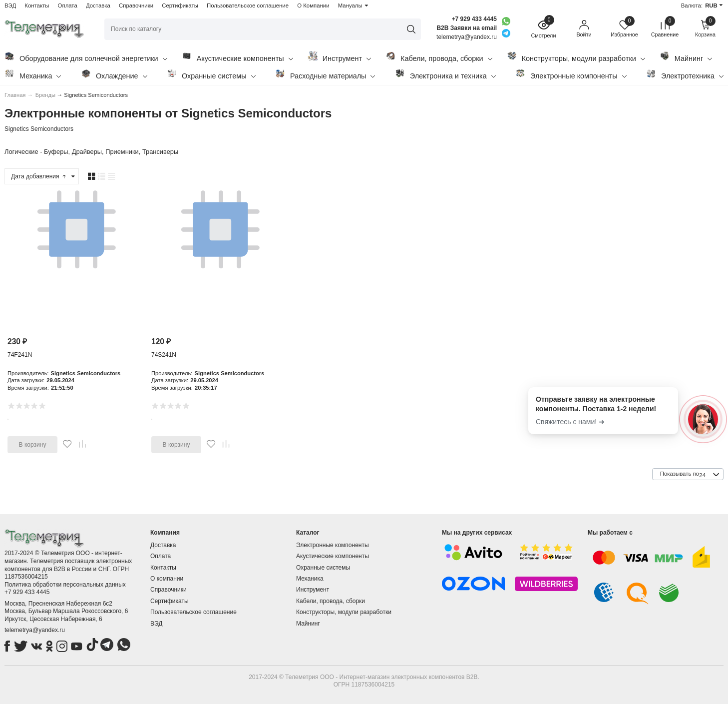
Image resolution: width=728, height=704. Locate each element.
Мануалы (350, 5)
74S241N (164, 355)
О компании (167, 579)
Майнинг (686, 57)
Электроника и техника (445, 74)
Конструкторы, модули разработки (576, 57)
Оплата (68, 5)
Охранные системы (211, 74)
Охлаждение (114, 74)
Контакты (37, 5)
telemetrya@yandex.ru (35, 630)
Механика (33, 74)
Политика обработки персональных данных (65, 585)
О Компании (313, 5)
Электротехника (685, 74)
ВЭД (10, 5)
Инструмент (339, 57)
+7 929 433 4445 (474, 19)
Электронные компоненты (571, 74)
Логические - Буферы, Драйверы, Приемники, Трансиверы (91, 152)
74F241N (20, 355)
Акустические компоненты (237, 57)
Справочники (136, 5)
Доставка (98, 5)
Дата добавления (39, 176)
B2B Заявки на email (467, 28)
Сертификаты (180, 5)
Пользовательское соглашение (248, 5)
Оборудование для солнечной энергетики (86, 57)
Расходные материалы (325, 74)
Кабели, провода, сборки (439, 57)
